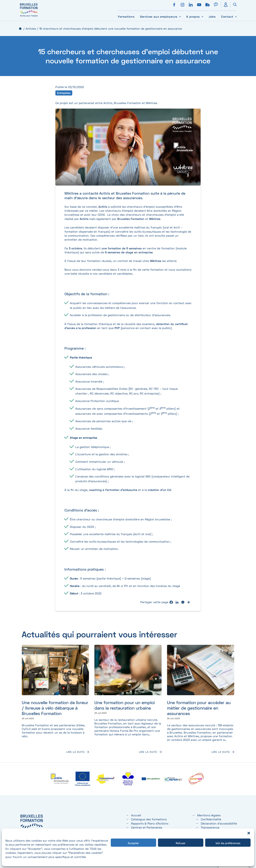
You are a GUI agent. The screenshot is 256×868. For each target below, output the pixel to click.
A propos (193, 16)
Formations (126, 16)
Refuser (181, 843)
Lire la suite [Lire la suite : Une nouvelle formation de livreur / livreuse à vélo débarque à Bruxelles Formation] (75, 752)
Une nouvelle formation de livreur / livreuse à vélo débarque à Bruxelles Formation (55, 708)
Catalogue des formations (149, 819)
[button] (249, 833)
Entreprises (64, 93)
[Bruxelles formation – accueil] (29, 17)
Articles (31, 28)
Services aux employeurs (159, 16)
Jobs (212, 16)
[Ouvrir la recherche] (233, 5)
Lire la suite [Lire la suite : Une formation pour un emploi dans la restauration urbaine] (148, 752)
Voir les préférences (228, 843)
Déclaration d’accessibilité (219, 823)
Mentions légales (209, 815)
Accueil (20, 28)
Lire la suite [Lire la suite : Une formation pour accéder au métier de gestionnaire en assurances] (221, 752)
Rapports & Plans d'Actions (150, 823)
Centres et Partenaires (147, 827)
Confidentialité (211, 819)
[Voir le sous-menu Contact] (236, 16)
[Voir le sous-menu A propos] (202, 16)
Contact (227, 16)
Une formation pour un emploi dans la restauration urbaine (125, 705)
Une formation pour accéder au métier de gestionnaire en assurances (199, 708)
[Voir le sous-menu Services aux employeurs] (180, 16)
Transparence (210, 827)
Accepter (133, 843)
